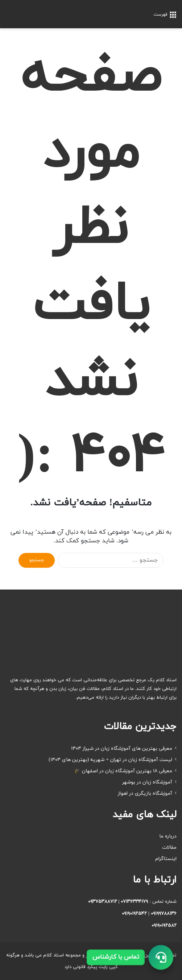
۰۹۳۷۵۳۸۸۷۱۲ (103, 902)
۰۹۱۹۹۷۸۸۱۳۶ (164, 914)
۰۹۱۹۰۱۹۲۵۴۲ (134, 914)
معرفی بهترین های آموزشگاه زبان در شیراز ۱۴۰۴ (122, 749)
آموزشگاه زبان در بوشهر (147, 782)
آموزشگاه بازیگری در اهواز (145, 793)
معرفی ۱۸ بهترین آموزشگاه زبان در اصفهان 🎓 (123, 771)
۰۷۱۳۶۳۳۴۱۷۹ (134, 902)
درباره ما (168, 836)
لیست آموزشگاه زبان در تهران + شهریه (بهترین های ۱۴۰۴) (110, 760)
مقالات (169, 847)
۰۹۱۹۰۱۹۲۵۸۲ (164, 926)
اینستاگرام (166, 859)
